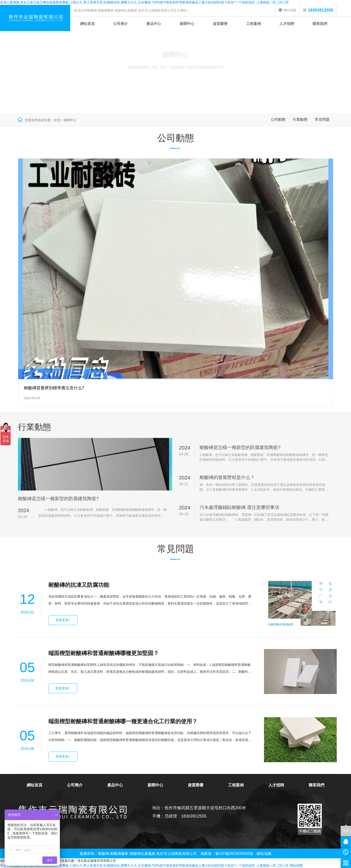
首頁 (57, 120)
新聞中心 (187, 24)
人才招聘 (287, 24)
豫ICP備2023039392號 (234, 854)
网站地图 (296, 865)
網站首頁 (87, 24)
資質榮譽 (220, 24)
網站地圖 (287, 10)
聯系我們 (320, 24)
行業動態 (300, 120)
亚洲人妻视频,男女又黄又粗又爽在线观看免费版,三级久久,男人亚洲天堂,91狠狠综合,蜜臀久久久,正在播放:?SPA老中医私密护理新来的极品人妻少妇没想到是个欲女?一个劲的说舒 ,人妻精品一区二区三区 (144, 2)
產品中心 (154, 24)
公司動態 (278, 120)
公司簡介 (121, 24)
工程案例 (254, 24)
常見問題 (322, 120)
